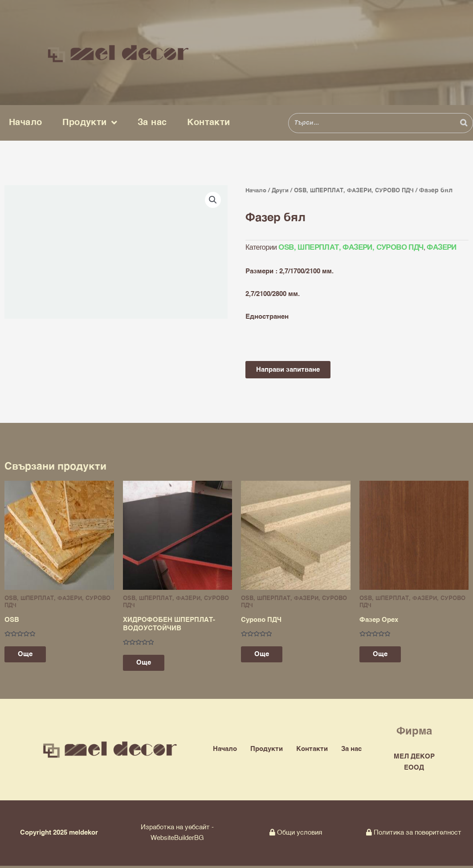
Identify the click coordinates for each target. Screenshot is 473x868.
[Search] (464, 123)
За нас (152, 123)
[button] (213, 200)
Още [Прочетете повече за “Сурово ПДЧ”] (266, 655)
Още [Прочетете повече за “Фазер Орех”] (385, 655)
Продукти (90, 123)
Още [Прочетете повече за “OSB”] (30, 655)
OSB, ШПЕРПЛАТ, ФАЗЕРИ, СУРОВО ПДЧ (362, 191)
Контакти (208, 123)
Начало (25, 123)
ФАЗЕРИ (435, 248)
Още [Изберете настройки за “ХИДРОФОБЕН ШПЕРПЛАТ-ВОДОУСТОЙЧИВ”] (148, 664)
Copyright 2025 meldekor (59, 835)
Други (283, 191)
